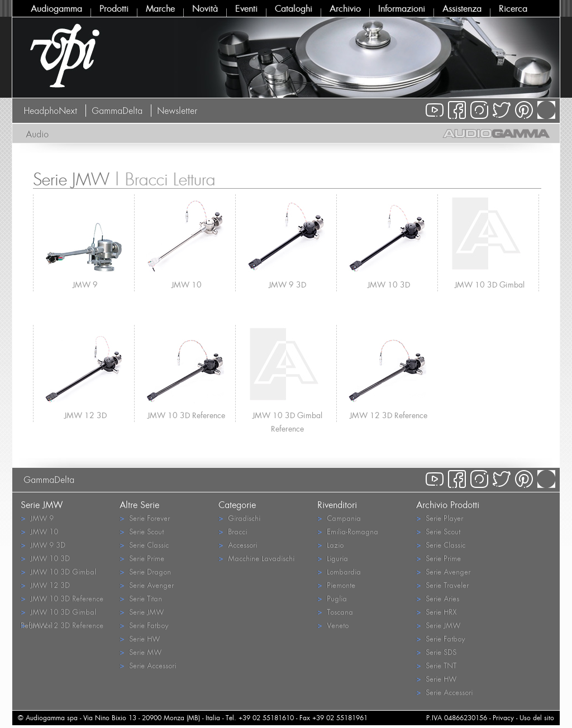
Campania (339, 518)
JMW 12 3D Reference (389, 415)
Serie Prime (142, 558)
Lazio (330, 545)
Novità (205, 8)
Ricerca (513, 8)
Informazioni (402, 8)
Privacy (503, 718)
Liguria (333, 558)
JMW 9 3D (287, 284)
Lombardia (339, 571)
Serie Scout (142, 531)
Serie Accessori (148, 665)
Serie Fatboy (144, 625)
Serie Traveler (442, 585)
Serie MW (140, 652)
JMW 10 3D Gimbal (490, 284)
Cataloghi (294, 8)
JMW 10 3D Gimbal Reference (287, 416)
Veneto (333, 625)
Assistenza (462, 8)
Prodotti (114, 8)
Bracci (233, 531)
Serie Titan (141, 598)
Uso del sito (537, 718)
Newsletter (177, 111)
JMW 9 (85, 284)
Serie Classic (144, 545)
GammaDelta (117, 111)
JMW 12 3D (85, 415)
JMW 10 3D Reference (186, 415)
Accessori (238, 545)
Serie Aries (438, 598)
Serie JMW (142, 612)
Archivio (345, 8)
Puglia (332, 598)
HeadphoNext (50, 111)
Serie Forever (145, 518)
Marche (160, 8)
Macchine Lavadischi (256, 558)
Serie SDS (436, 652)
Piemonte (336, 585)
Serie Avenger (147, 585)
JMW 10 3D (389, 284)
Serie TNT (436, 665)
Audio (37, 134)
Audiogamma (56, 8)
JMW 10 (187, 284)
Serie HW (140, 638)
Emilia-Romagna (348, 531)
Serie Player (440, 518)
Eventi (246, 8)
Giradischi (239, 518)
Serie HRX (436, 612)
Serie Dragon (145, 571)
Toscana (335, 612)
